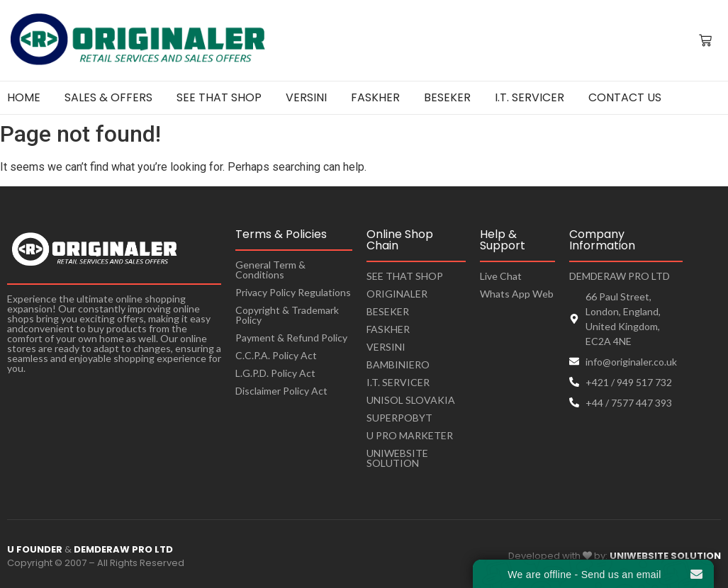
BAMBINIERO (398, 364)
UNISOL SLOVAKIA (411, 400)
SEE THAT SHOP (405, 276)
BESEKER (388, 311)
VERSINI (386, 347)
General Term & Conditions (270, 270)
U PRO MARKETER (410, 435)
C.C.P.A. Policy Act (276, 355)
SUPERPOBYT (399, 418)
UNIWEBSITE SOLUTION (397, 458)
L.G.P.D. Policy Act (275, 373)
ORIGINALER (397, 294)
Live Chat (501, 276)
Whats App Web (517, 294)
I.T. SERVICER (398, 382)
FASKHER (388, 329)
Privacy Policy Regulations (293, 292)
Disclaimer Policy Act (281, 391)
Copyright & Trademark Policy (287, 315)
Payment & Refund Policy (291, 338)
